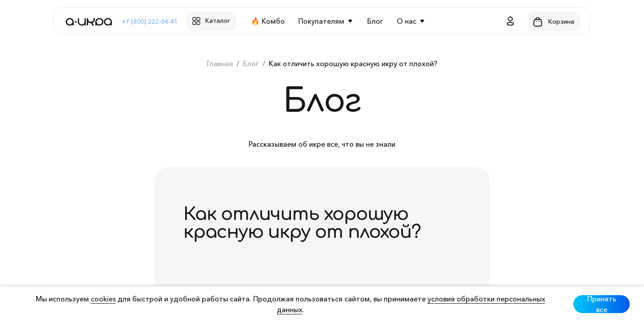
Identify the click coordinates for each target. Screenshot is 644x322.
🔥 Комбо (268, 21)
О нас (407, 21)
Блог (375, 21)
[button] (510, 21)
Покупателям (321, 21)
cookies (103, 299)
